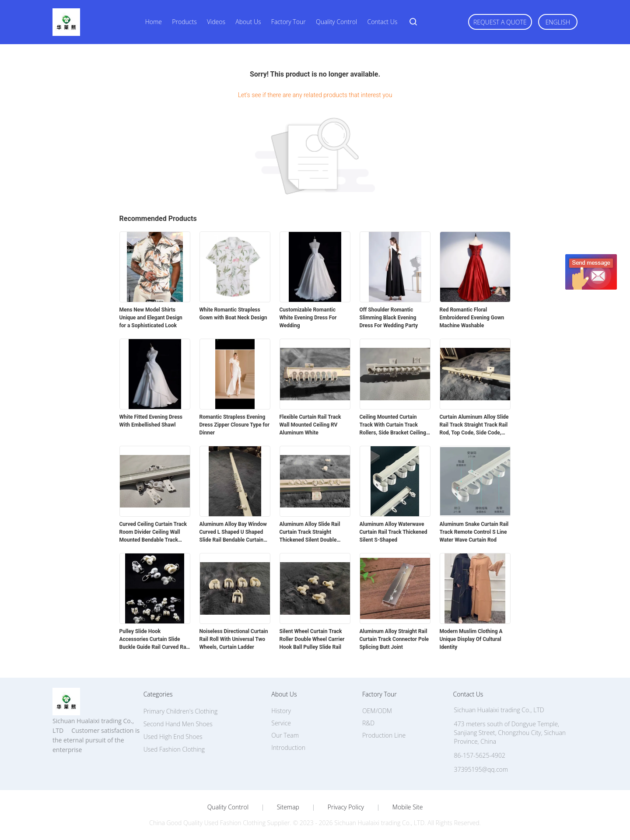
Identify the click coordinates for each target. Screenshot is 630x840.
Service (281, 723)
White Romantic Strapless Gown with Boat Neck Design (233, 314)
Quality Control (336, 22)
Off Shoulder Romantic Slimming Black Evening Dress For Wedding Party (389, 318)
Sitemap (288, 807)
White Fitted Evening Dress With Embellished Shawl (151, 421)
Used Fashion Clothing (174, 749)
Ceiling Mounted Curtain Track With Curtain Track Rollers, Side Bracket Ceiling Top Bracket (393, 425)
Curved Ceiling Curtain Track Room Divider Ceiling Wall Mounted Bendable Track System (153, 532)
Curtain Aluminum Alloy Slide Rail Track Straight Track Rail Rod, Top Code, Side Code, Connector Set (474, 425)
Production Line (384, 735)
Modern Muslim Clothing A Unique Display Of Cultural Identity (471, 639)
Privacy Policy (346, 807)
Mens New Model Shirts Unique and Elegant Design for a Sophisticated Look (151, 318)
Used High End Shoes (173, 737)
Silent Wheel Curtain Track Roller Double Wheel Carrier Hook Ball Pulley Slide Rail (312, 639)
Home (154, 22)
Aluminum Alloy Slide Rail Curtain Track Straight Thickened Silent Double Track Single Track (310, 532)
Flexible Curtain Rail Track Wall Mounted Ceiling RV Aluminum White (310, 425)
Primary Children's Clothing (181, 711)
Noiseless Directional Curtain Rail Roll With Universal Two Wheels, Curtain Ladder (234, 639)
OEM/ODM (377, 711)
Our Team (285, 735)
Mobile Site (408, 807)
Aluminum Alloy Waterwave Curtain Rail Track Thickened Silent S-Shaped (394, 532)
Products (184, 22)
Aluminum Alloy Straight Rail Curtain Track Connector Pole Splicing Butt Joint (394, 639)
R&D (368, 723)
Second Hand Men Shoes (178, 724)
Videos (216, 22)
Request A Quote (500, 22)
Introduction (288, 747)
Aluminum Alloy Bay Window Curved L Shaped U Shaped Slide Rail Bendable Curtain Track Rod (233, 532)
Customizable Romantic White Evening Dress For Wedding (308, 318)
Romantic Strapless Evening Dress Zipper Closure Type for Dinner (235, 425)
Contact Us (382, 22)
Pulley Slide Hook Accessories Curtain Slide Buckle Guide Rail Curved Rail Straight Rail (154, 640)
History (281, 711)
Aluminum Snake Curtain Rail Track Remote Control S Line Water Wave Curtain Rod (474, 532)
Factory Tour (289, 22)
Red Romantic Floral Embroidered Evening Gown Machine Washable (472, 318)
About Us (248, 22)
